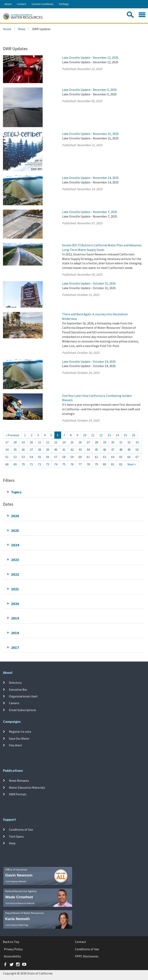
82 (121, 464)
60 (80, 457)
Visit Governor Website (16, 881)
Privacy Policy (13, 949)
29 (105, 442)
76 (72, 464)
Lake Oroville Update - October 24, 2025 (89, 362)
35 (15, 450)
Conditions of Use (21, 829)
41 (64, 450)
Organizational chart (23, 696)
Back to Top (11, 942)
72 (39, 464)
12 (101, 435)
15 (125, 435)
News (22, 29)
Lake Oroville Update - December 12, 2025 (90, 58)
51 (7, 457)
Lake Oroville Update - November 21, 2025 (90, 134)
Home (7, 29)
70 (23, 464)
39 (48, 450)
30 (113, 442)
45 (96, 450)
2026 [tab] (15, 516)
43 (80, 450)
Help (12, 843)
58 (64, 457)
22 (48, 442)
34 (7, 450)
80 (105, 464)
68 (7, 464)
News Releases (19, 781)
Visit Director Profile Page (17, 925)
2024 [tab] (15, 545)
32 (129, 442)
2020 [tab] (15, 604)
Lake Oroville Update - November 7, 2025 (90, 212)
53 (23, 457)
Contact (22, 4)
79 (96, 464)
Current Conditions (43, 4)
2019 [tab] (15, 618)
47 (113, 450)
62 (96, 457)
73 (48, 464)
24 (64, 442)
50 (137, 450)
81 (113, 464)
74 (56, 464)
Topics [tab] (16, 492)
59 (72, 457)
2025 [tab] (15, 531)
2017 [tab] (15, 648)
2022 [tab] (15, 574)
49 (129, 450)
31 (121, 442)
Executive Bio (18, 689)
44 (88, 450)
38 (39, 450)
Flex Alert (15, 745)
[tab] (74, 492)
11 (93, 435)
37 (31, 450)
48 (121, 450)
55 (39, 457)
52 (15, 457)
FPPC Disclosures (87, 956)
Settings (64, 4)
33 (137, 442)
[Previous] (12, 435)
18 (15, 442)
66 (129, 457)
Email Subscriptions (23, 710)
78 (88, 464)
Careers (14, 703)
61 (88, 457)
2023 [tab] (15, 560)
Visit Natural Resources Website (20, 903)
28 (96, 442)
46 (105, 450)
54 (31, 457)
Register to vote (20, 732)
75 (64, 464)
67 (137, 457)
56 (48, 457)
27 (88, 442)
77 (80, 464)
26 (80, 442)
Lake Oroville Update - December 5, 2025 (89, 90)
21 (39, 442)
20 (31, 442)
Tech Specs (16, 836)
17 (7, 442)
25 (72, 442)
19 (23, 442)
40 (56, 450)
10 (85, 435)
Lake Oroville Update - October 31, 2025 (89, 283)
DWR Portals (18, 794)
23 (56, 442)
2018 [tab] (15, 633)
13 (109, 435)
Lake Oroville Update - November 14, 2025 (90, 178)
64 (113, 457)
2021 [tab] (15, 589)
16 (134, 435)
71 (31, 464)
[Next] (132, 464)
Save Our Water (19, 738)
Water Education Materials (27, 787)
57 (56, 457)
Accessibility (12, 956)
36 (23, 450)
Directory (15, 683)
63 (105, 457)
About (8, 4)
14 (117, 435)
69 (15, 464)
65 (121, 457)
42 (72, 450)
